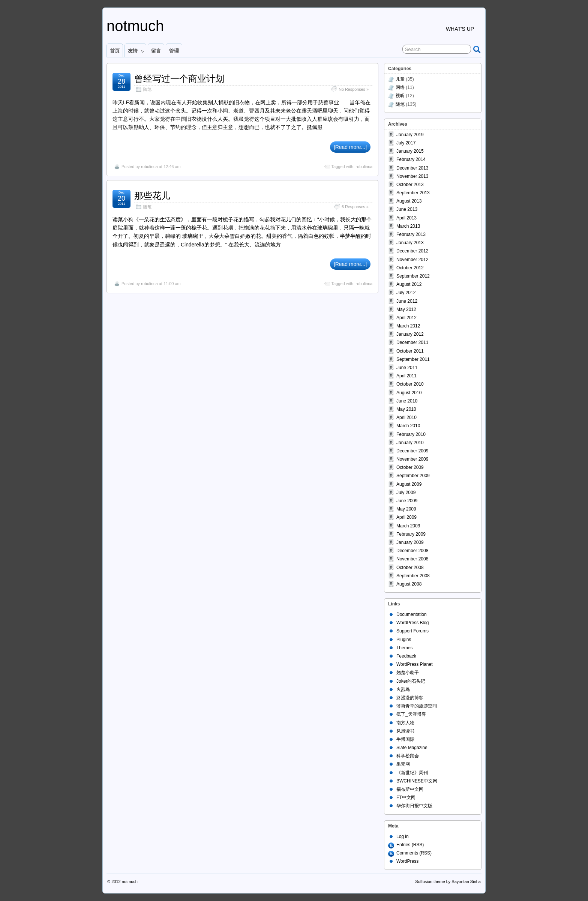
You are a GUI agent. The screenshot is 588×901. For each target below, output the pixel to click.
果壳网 (403, 764)
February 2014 (411, 159)
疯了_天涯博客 (411, 714)
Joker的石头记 (411, 681)
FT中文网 (406, 797)
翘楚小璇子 (408, 673)
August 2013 (409, 201)
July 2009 (406, 493)
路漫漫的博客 (410, 698)
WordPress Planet (415, 664)
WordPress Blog (412, 623)
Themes (404, 648)
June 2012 (407, 301)
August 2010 (409, 393)
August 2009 (409, 484)
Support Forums (412, 631)
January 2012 (410, 334)
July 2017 (406, 143)
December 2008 (412, 551)
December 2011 (412, 342)
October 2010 (410, 384)
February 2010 (411, 434)
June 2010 (407, 401)
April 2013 (406, 218)
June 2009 (407, 501)
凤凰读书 (405, 731)
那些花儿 (152, 196)
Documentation (412, 614)
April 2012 (406, 318)
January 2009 (410, 542)
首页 (115, 51)
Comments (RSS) (414, 853)
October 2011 (410, 351)
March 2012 (408, 326)
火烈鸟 (403, 689)
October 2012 (410, 268)
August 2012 (409, 284)
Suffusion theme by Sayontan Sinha (448, 881)
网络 (400, 87)
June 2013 (407, 209)
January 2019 (410, 135)
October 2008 (410, 568)
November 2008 (412, 559)
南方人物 (405, 723)
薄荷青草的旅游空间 (417, 706)
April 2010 (406, 417)
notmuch (135, 26)
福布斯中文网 (410, 789)
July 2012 (406, 293)
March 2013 (408, 226)
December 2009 (412, 451)
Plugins (404, 640)
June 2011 (407, 368)
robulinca (149, 167)
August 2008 (409, 584)
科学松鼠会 (408, 756)
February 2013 (411, 234)
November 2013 (412, 176)
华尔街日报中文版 (414, 806)
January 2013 (410, 243)
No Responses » (354, 89)
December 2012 (412, 251)
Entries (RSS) (410, 845)
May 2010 (406, 409)
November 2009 (412, 459)
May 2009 (406, 509)
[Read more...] (350, 147)
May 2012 (406, 309)
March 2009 (408, 526)
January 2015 (410, 151)
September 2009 (413, 476)
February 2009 (411, 534)
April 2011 (406, 376)
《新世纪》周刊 (412, 773)
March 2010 (408, 426)
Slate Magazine (412, 748)
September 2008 (413, 576)
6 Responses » (355, 207)
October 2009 (410, 467)
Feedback (406, 656)
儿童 (400, 79)
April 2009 (406, 517)
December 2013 (412, 168)
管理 (174, 51)
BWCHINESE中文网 (417, 781)
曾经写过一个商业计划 (179, 79)
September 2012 (413, 276)
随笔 (147, 89)
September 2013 (413, 193)
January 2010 (410, 443)
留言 (156, 51)
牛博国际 (405, 739)
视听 (400, 96)
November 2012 (412, 260)
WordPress (407, 861)
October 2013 (410, 185)
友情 (136, 53)
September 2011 (413, 359)
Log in (403, 836)
